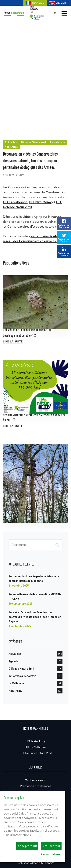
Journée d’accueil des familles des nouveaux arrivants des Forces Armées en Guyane (35, 617)
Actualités (11, 142)
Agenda (13, 661)
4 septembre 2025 (20, 626)
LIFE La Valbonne (36, 747)
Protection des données (36, 786)
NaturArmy (11, 147)
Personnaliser (50, 854)
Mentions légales (35, 780)
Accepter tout (27, 846)
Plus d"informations (17, 835)
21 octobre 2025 (19, 586)
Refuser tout (51, 846)
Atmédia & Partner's (42, 863)
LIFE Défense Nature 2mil (36, 753)
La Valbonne (58, 142)
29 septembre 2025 (20, 604)
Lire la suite (13, 342)
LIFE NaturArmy (40, 202)
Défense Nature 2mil (34, 142)
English (61, 3)
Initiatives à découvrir (22, 676)
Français (38, 3)
